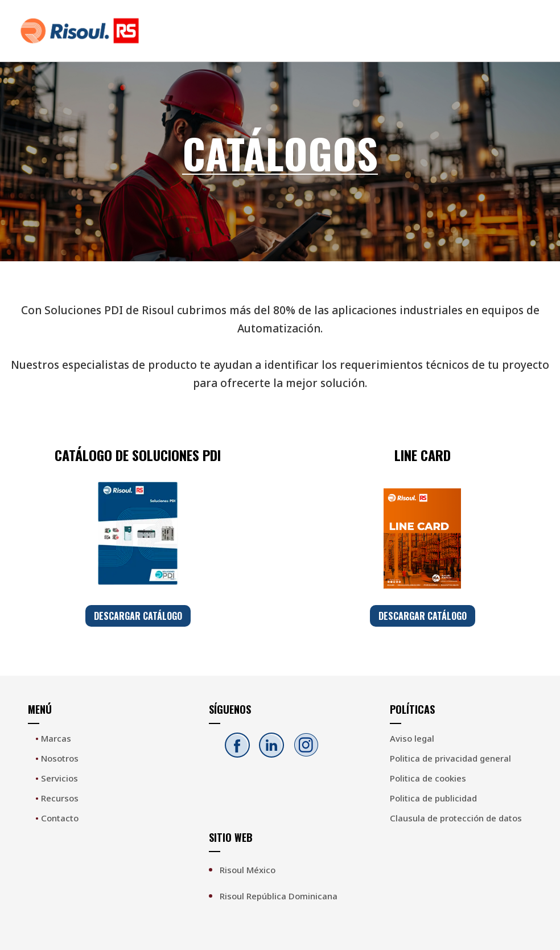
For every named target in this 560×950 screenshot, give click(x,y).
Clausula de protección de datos (456, 818)
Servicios (57, 778)
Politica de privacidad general (450, 758)
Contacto (57, 818)
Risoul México (248, 870)
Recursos (57, 798)
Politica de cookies (428, 778)
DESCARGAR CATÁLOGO (138, 616)
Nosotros (57, 758)
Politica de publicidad (433, 798)
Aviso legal (412, 738)
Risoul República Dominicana (279, 896)
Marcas (53, 738)
